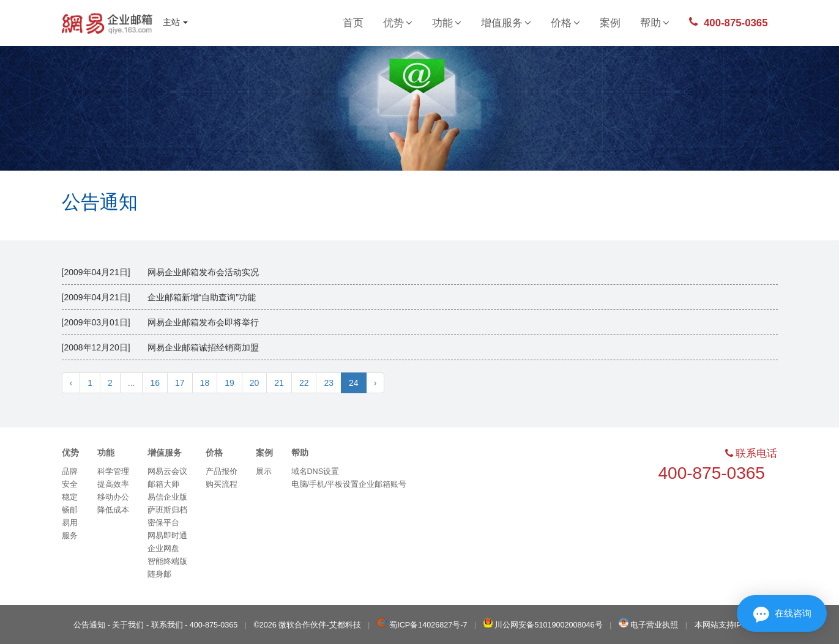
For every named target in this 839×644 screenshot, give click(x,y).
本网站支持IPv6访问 (730, 625)
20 (255, 383)
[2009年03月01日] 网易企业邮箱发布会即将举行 (160, 322)
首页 (353, 23)
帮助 (655, 23)
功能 (447, 23)
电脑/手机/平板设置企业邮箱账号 (349, 484)
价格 (565, 23)
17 (180, 383)
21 (279, 383)
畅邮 (70, 510)
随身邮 (159, 574)
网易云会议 (167, 472)
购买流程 (222, 484)
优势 (398, 23)
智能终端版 (167, 561)
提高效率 (113, 484)
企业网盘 (163, 549)
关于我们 (128, 625)
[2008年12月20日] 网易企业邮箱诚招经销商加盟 (160, 347)
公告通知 (100, 202)
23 (329, 383)
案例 (610, 23)
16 (155, 383)
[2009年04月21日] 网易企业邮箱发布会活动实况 (160, 272)
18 (205, 383)
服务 (70, 536)
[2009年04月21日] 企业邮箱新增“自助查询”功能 (159, 297)
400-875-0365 (728, 22)
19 (229, 383)
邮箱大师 (163, 484)
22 (304, 383)
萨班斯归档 (167, 510)
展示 (264, 472)
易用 (70, 523)
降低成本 (113, 510)
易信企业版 (167, 497)
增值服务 (506, 23)
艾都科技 (345, 625)
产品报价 (222, 472)
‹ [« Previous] (71, 383)
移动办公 (113, 497)
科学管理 (113, 472)
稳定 (70, 497)
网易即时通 (167, 536)
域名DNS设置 (315, 472)
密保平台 (163, 523)
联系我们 (167, 625)
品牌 (70, 472)
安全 (70, 484)
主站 (176, 22)
